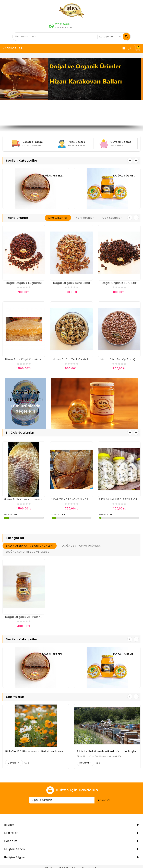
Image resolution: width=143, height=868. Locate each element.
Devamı (13, 763)
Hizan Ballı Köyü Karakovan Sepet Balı (32, 499)
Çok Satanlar (112, 218)
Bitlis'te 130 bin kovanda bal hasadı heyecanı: (39, 751)
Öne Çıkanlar (58, 218)
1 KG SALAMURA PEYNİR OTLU (120, 499)
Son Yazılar (15, 697)
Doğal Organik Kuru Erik (119, 283)
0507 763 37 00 (64, 27)
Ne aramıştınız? (126, 36)
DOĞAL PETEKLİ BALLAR (58, 176)
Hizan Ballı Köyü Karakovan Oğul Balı (32, 359)
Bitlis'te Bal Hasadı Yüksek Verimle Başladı (108, 751)
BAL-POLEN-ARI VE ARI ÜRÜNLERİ (30, 546)
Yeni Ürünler (85, 218)
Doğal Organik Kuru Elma (71, 283)
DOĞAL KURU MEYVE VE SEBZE (28, 552)
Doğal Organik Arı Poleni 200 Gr (29, 617)
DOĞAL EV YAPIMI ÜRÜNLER (81, 546)
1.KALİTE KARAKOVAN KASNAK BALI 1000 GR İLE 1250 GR (91, 499)
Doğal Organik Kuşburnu (24, 283)
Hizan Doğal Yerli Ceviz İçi (72, 359)
